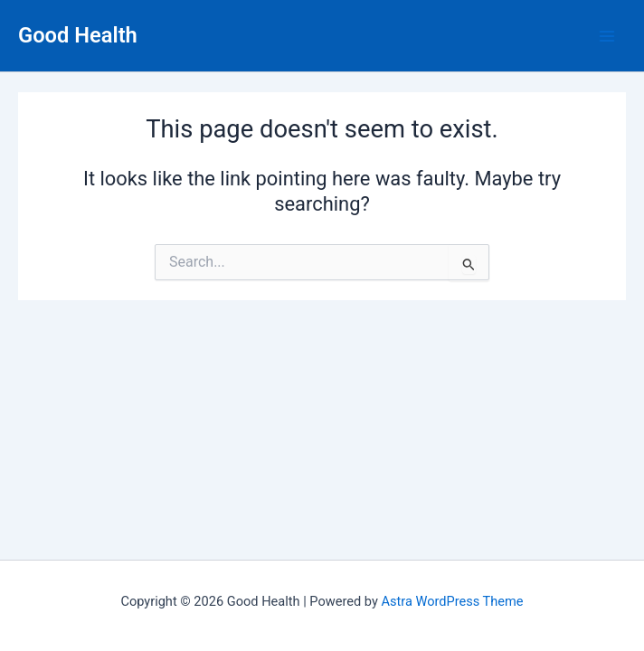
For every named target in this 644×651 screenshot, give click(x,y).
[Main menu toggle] (607, 36)
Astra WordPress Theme (452, 601)
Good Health (78, 35)
